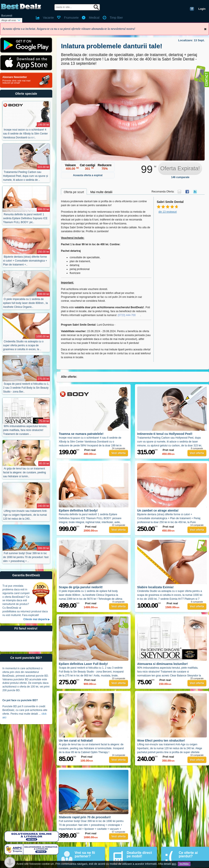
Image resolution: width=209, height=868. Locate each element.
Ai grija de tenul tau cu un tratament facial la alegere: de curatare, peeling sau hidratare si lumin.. (24, 472)
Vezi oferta (119, 453)
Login (202, 9)
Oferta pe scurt (74, 192)
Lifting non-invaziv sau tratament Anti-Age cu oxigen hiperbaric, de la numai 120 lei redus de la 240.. (25, 515)
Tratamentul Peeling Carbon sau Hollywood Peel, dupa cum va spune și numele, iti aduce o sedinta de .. (25, 176)
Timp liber (116, 18)
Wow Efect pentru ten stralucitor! (161, 740)
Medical (94, 18)
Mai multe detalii (101, 192)
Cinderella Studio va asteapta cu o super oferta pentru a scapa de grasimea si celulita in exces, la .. (23, 345)
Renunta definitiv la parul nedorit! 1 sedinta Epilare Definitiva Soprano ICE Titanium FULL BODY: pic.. (25, 218)
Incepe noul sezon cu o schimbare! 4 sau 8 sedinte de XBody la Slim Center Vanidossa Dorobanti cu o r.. (25, 134)
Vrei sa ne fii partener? (85, 854)
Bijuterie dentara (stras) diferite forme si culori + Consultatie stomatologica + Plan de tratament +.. (25, 261)
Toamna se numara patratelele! (81, 434)
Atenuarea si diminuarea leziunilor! (163, 664)
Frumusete (71, 18)
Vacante (48, 18)
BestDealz (21, 7)
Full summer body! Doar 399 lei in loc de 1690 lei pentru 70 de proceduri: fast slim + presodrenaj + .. (26, 557)
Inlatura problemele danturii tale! (112, 46)
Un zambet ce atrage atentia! (158, 510)
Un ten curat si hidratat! (76, 740)
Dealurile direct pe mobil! (139, 854)
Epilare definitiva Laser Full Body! (83, 664)
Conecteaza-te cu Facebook (192, 9)
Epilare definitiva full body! (78, 510)
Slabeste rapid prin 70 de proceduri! (85, 817)
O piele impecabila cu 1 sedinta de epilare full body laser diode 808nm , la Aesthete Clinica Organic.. (25, 303)
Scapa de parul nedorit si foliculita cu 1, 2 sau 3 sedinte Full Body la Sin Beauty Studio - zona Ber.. (26, 388)
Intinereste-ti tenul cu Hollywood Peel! (165, 434)
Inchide (205, 29)
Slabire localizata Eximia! (155, 587)
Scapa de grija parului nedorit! (81, 587)
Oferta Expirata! (180, 168)
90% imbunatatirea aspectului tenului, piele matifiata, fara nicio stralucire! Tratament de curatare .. (25, 430)
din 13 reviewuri (168, 212)
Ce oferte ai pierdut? (188, 854)
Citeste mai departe (35, 619)
